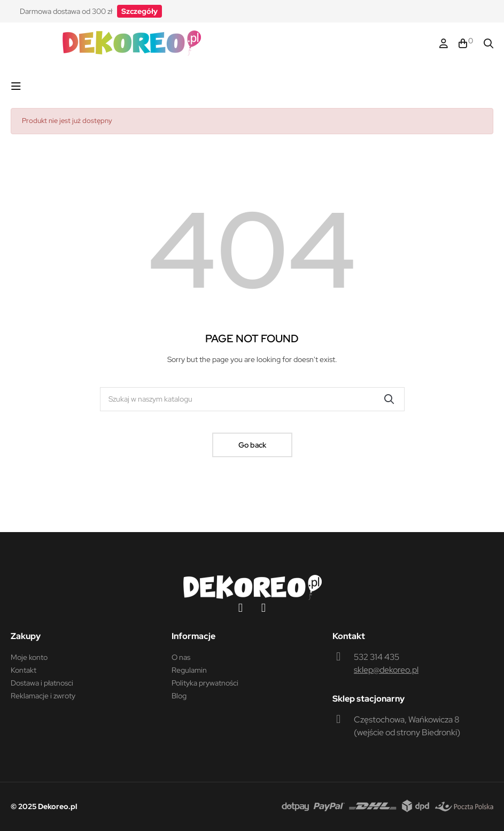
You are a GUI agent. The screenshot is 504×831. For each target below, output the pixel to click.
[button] (139, 11)
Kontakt (24, 670)
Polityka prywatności (205, 683)
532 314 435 (377, 657)
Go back (252, 445)
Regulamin (189, 670)
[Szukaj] (252, 399)
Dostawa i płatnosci (42, 683)
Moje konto (29, 657)
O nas (181, 657)
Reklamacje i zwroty (43, 696)
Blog (179, 696)
